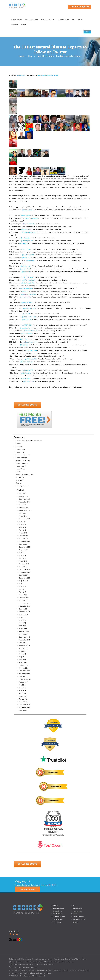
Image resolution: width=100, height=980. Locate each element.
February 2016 (24, 632)
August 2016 (23, 615)
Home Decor (20, 452)
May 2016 (22, 623)
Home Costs (20, 449)
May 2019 (22, 527)
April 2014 (23, 693)
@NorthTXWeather (32, 218)
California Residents (59, 917)
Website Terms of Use (79, 919)
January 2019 (24, 539)
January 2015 (24, 668)
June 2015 (22, 654)
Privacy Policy (57, 922)
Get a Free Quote (80, 7)
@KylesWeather (26, 289)
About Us (56, 905)
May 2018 (22, 558)
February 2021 (24, 508)
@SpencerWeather (30, 331)
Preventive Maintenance (24, 475)
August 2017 (23, 581)
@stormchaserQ (28, 224)
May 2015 (22, 657)
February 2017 (24, 598)
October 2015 (24, 643)
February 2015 (24, 665)
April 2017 (22, 592)
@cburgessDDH (31, 351)
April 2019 (22, 530)
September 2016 (25, 612)
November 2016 (25, 606)
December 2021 (24, 499)
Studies (18, 483)
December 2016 (24, 603)
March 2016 (23, 629)
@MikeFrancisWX (28, 283)
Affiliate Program (58, 914)
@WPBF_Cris (27, 325)
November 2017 (24, 572)
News (56, 75)
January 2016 (24, 634)
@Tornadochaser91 (29, 232)
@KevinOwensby (30, 342)
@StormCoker (26, 249)
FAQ (74, 905)
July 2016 (22, 618)
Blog (30, 56)
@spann (25, 292)
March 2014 (23, 696)
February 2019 (24, 536)
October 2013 (24, 710)
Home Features (21, 458)
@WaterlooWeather (29, 317)
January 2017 (24, 601)
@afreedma (30, 261)
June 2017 (22, 587)
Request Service (58, 911)
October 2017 (24, 575)
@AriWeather (26, 230)
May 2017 (22, 589)
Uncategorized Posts (23, 486)
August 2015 (23, 648)
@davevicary (26, 272)
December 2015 (24, 637)
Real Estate (20, 478)
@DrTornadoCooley (29, 280)
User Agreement (58, 919)
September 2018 (25, 547)
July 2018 (22, 553)
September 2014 (25, 679)
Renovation (20, 480)
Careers (75, 914)
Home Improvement (23, 461)
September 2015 (25, 646)
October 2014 (24, 677)
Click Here (14, 965)
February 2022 (24, 496)
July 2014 (22, 685)
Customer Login (77, 911)
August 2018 (24, 550)
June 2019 (22, 525)
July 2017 (22, 584)
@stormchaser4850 (29, 294)
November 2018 (25, 542)
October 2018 (24, 544)
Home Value (20, 469)
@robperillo (24, 269)
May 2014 (22, 691)
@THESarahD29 (31, 359)
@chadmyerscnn (27, 241)
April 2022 (23, 494)
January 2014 (24, 702)
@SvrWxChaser (29, 382)
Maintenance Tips (58, 908)
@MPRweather (27, 303)
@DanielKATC (28, 370)
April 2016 (23, 626)
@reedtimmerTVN (28, 255)
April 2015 (23, 660)
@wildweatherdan (30, 308)
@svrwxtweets (25, 297)
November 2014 (25, 674)
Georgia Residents (78, 917)
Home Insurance (22, 463)
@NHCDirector (28, 277)
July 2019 (22, 522)
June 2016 (22, 620)
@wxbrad (26, 314)
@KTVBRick (24, 345)
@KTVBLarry (26, 258)
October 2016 (24, 609)
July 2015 (22, 651)
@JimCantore (26, 373)
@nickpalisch (26, 379)
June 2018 (23, 556)
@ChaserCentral (26, 362)
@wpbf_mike (26, 266)
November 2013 (25, 708)
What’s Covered (77, 908)
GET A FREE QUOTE (27, 889)
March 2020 (23, 516)
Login (87, 32)
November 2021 (25, 502)
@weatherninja (28, 210)
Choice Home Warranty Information (29, 441)
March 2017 (23, 595)
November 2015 (25, 640)
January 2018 (24, 567)
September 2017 (25, 578)
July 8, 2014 (21, 75)
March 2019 (23, 533)
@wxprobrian (27, 320)
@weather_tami (26, 328)
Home (21, 56)
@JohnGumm (26, 334)
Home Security (21, 466)
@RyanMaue (25, 215)
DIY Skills (19, 447)
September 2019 (25, 519)
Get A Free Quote (27, 405)
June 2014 (22, 688)
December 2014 (24, 671)
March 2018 (23, 561)
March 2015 (23, 663)
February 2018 (24, 564)
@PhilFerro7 (23, 244)
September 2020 (25, 511)
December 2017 (24, 570)
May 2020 (23, 513)
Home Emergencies (46, 75)
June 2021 (22, 505)
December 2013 (24, 705)
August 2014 (23, 682)
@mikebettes (26, 238)
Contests (19, 444)
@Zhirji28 (24, 339)
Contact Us (76, 922)
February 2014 (24, 699)
